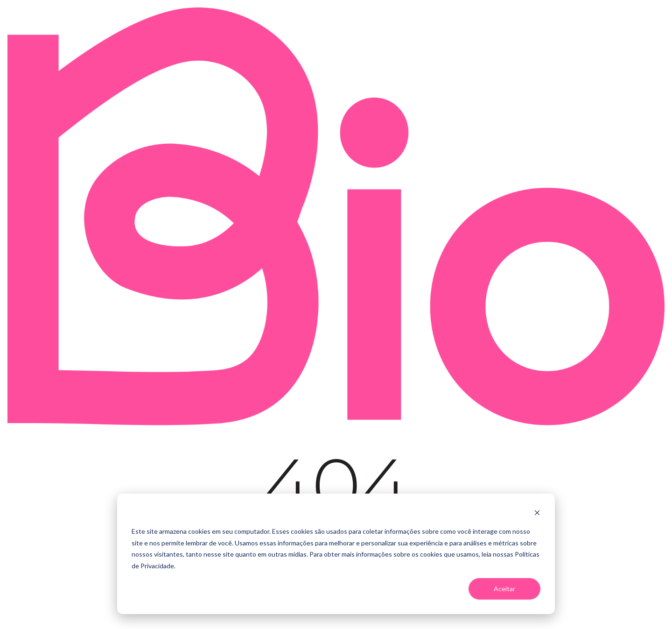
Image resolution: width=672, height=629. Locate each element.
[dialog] (336, 554)
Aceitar (504, 589)
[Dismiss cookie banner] (537, 514)
